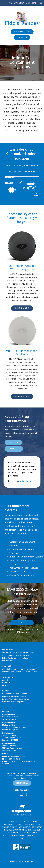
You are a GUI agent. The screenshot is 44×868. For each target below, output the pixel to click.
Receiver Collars (17, 571)
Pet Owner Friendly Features (24, 568)
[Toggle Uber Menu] (40, 3)
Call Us (13, 442)
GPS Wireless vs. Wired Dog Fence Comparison (20, 669)
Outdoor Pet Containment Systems (16, 655)
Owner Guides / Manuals (22, 575)
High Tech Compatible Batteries (14, 696)
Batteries (6, 680)
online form (25, 481)
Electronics (6, 683)
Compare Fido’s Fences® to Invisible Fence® (19, 672)
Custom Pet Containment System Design (18, 653)
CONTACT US (22, 783)
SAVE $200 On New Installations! (22, 3)
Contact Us (22, 38)
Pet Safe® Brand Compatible (13, 702)
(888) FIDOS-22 (14, 759)
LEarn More (22, 308)
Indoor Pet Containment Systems (26, 557)
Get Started (22, 623)
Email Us (14, 449)
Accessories (7, 685)
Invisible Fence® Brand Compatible (16, 699)
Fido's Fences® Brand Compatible (15, 694)
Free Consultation (22, 32)
